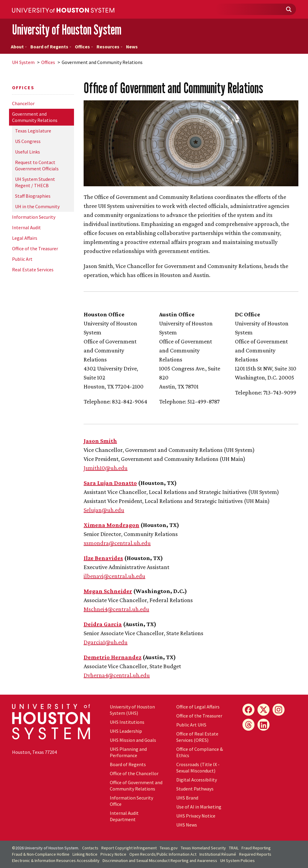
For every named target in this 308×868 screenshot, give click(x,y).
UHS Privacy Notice (196, 816)
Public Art (22, 259)
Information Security (34, 217)
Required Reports (255, 854)
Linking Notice (85, 854)
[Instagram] (279, 710)
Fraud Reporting (256, 848)
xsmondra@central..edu (117, 543)
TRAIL (234, 848)
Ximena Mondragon (111, 525)
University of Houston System (67, 30)
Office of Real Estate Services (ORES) (197, 737)
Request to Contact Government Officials (37, 165)
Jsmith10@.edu (106, 468)
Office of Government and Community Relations (136, 786)
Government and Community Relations (35, 117)
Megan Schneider (108, 591)
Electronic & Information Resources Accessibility (56, 860)
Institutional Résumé (218, 854)
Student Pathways (195, 789)
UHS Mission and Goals (133, 740)
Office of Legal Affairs (198, 707)
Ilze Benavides (103, 558)
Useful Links (28, 152)
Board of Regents (51, 47)
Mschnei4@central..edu (116, 609)
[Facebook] (248, 710)
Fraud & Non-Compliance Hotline (41, 854)
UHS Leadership (126, 731)
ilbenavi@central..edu (114, 576)
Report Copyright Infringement (129, 848)
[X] (263, 710)
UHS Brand (187, 798)
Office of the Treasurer (35, 248)
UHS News (187, 825)
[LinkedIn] (263, 725)
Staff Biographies (33, 196)
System (23, 62)
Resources (109, 47)
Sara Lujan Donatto (110, 483)
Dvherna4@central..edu (117, 675)
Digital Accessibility (197, 780)
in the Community (37, 206)
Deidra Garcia (103, 624)
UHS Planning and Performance (128, 752)
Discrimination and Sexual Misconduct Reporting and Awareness (160, 860)
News (132, 47)
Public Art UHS (191, 725)
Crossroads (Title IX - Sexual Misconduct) (198, 767)
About (19, 47)
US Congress (28, 141)
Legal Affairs (25, 238)
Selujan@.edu (104, 510)
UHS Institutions (127, 722)
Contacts (90, 848)
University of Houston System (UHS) (132, 710)
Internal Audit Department (124, 816)
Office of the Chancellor (134, 773)
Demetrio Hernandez (112, 657)
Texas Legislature (33, 131)
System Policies (237, 860)
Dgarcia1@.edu (106, 642)
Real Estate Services (33, 270)
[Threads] (248, 725)
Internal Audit (26, 227)
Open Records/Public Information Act (163, 854)
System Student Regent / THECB (35, 182)
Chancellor (23, 103)
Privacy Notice (113, 854)
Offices (84, 47)
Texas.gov (169, 848)
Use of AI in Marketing (199, 807)
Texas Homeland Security (203, 848)
